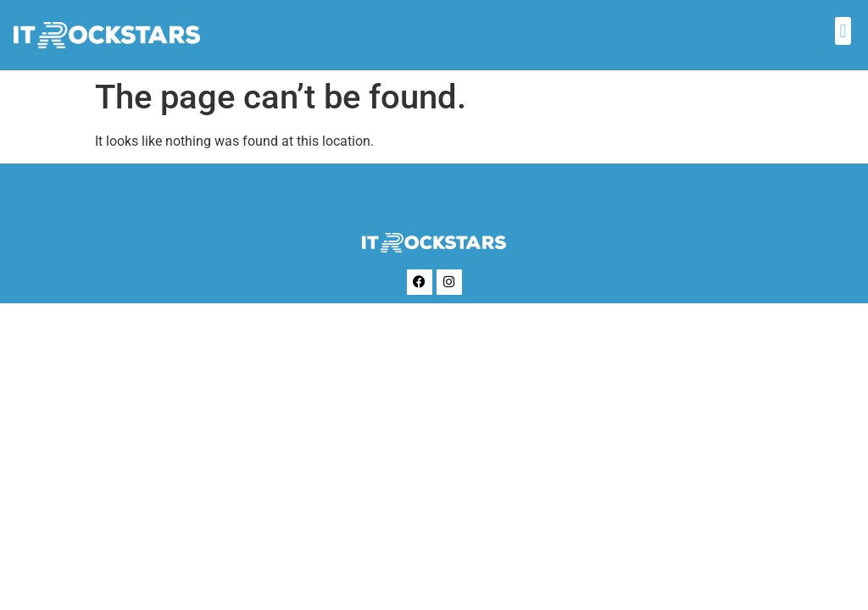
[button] (843, 31)
